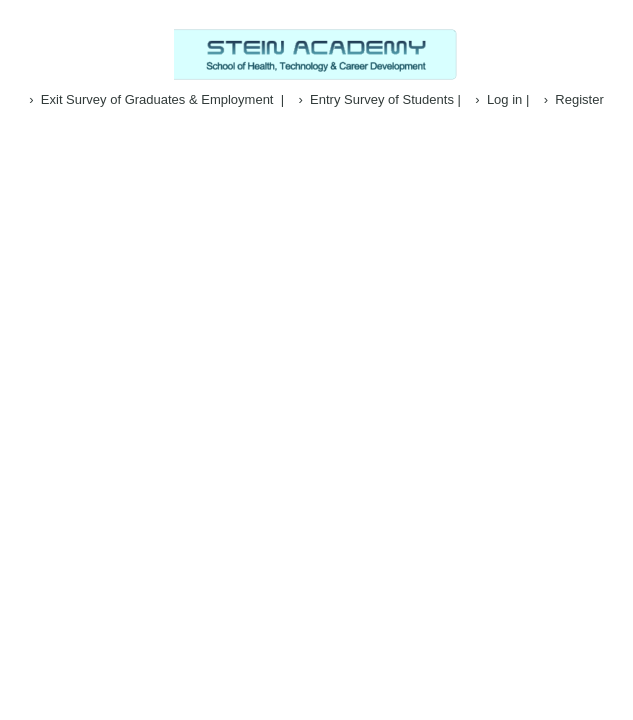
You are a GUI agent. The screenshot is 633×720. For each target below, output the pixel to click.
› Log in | (502, 99)
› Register (574, 99)
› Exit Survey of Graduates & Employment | (156, 99)
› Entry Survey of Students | (380, 99)
